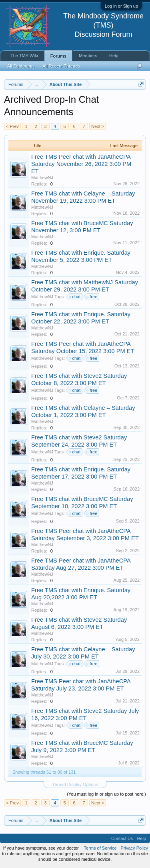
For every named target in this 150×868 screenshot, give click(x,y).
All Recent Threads (61, 66)
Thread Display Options (75, 784)
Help (114, 56)
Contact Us (122, 838)
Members (88, 56)
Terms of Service (100, 848)
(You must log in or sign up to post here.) (106, 794)
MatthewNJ (42, 178)
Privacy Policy (134, 848)
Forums (58, 56)
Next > (98, 126)
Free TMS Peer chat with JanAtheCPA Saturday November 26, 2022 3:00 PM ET (81, 164)
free (92, 297)
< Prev (12, 126)
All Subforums (21, 66)
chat (75, 297)
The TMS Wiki (24, 56)
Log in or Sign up (121, 6)
